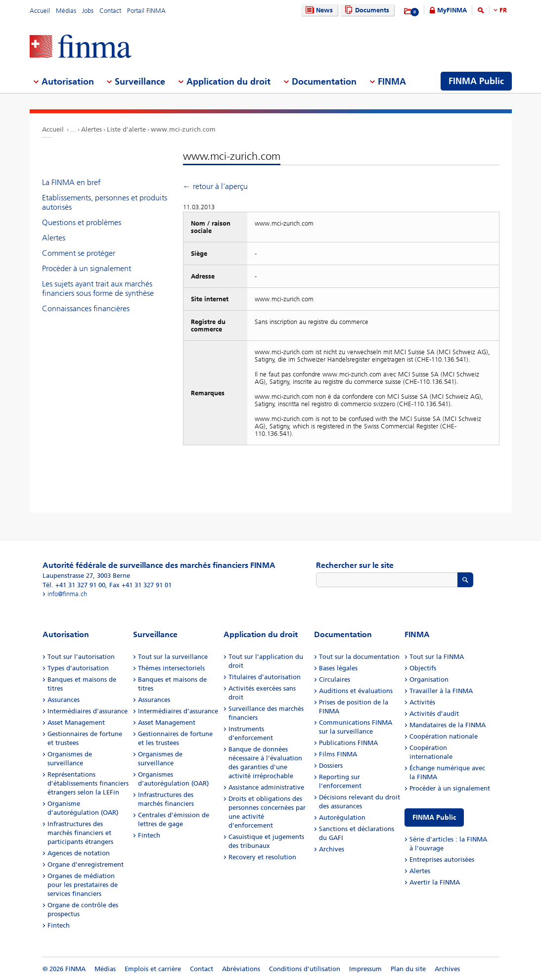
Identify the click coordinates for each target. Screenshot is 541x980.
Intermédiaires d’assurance (88, 711)
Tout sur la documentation (359, 657)
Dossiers (331, 766)
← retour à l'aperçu (215, 186)
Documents (366, 10)
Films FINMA (338, 754)
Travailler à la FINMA (441, 691)
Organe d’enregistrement (86, 864)
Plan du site (408, 969)
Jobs (88, 11)
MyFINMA (452, 10)
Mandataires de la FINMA (448, 725)
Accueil (40, 11)
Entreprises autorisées (442, 860)
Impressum (365, 969)
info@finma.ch (67, 594)
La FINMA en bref (71, 182)
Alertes (91, 129)
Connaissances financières (86, 308)
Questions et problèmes (82, 222)
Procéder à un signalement (87, 268)
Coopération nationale (444, 736)
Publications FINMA (348, 743)
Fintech (59, 925)
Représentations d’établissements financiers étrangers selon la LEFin (88, 783)
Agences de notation (79, 853)
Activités (422, 702)
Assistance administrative (266, 787)
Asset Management (76, 723)
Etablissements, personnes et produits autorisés (105, 202)
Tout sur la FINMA (437, 657)
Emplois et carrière (153, 969)
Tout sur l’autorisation (81, 657)
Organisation (429, 679)
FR (503, 10)
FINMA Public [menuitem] (476, 81)
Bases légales (338, 668)
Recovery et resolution (262, 857)
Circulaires (335, 679)
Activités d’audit (434, 714)
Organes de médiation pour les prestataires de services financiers (83, 885)
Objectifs (423, 668)
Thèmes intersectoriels (171, 668)
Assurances (64, 700)
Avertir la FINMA (435, 882)
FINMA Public (434, 817)
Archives (332, 849)
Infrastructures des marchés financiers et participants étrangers (80, 833)
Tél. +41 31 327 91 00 (74, 585)
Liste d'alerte (126, 129)
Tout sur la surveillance (173, 657)
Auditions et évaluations (356, 691)
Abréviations (241, 969)
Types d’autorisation (78, 668)
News (318, 10)
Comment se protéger (79, 253)
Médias (66, 11)
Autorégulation (342, 817)
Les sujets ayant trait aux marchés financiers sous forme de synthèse (98, 288)
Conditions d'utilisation (305, 969)
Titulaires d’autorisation (265, 677)
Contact (110, 11)
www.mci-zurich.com (183, 129)
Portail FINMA (146, 11)
